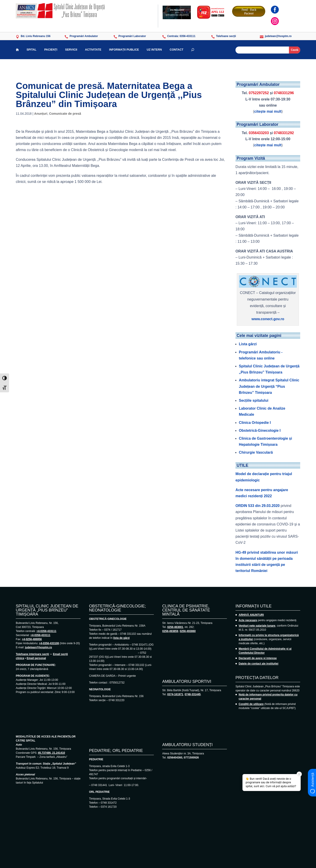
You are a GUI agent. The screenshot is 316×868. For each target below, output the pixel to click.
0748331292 (284, 133)
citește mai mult (268, 111)
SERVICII (71, 50)
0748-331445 (193, 694)
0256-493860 (188, 631)
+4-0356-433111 (46, 631)
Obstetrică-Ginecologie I (260, 430)
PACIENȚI (51, 50)
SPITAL (32, 50)
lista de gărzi (121, 638)
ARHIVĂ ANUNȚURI (251, 615)
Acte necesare (248, 620)
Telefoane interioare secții (32, 654)
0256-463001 (175, 627)
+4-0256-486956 (32, 639)
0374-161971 (175, 694)
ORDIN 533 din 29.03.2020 (258, 506)
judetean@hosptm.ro (39, 647)
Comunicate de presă (65, 114)
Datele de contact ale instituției (258, 664)
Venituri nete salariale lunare (257, 626)
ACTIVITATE (93, 50)
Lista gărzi (248, 344)
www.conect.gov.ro (268, 319)
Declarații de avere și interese (258, 658)
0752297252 (259, 93)
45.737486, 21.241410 (51, 753)
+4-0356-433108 (49, 643)
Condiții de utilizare (251, 704)
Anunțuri (41, 114)
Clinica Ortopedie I (255, 423)
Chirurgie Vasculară (256, 452)
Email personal (36, 658)
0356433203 (259, 133)
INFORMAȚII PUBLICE (124, 50)
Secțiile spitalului (254, 400)
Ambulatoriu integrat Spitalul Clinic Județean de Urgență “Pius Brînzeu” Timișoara (269, 386)
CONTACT (176, 50)
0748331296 (284, 93)
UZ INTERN (154, 50)
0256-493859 (170, 631)
